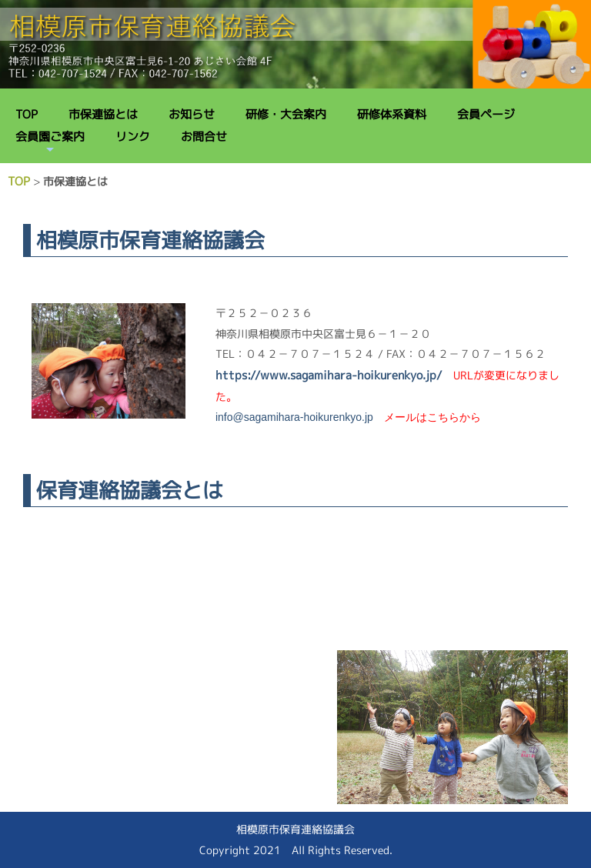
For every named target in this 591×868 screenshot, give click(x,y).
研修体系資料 (392, 114)
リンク (133, 137)
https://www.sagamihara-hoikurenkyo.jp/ (329, 375)
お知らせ (192, 114)
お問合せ (204, 137)
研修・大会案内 (286, 114)
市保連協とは (103, 114)
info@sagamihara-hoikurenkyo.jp (294, 417)
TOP (27, 114)
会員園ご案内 (50, 137)
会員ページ (486, 114)
